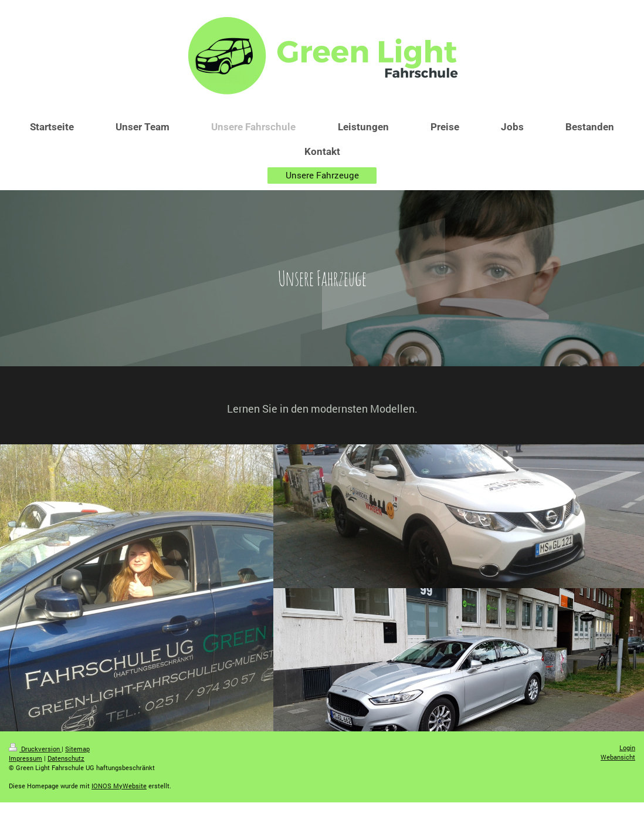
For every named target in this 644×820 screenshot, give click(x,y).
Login (627, 748)
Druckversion (35, 749)
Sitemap (77, 749)
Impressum (26, 758)
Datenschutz (66, 758)
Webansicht (618, 757)
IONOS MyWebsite (119, 786)
